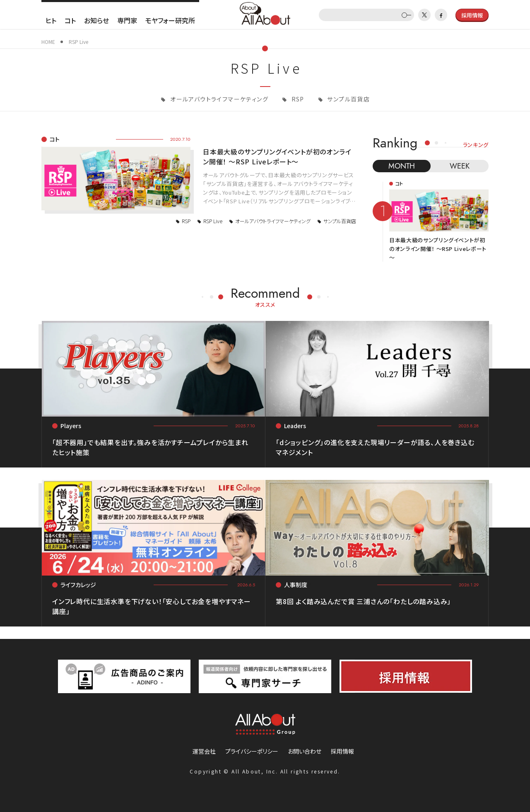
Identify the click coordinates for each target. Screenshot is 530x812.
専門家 (127, 20)
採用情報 (342, 751)
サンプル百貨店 (348, 99)
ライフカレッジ (78, 585)
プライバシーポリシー (252, 751)
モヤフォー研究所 (170, 20)
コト (70, 20)
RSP (297, 99)
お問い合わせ (305, 751)
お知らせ (96, 20)
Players (71, 426)
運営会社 (204, 751)
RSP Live (213, 221)
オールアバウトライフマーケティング (218, 99)
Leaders (295, 426)
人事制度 (296, 585)
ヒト (51, 20)
